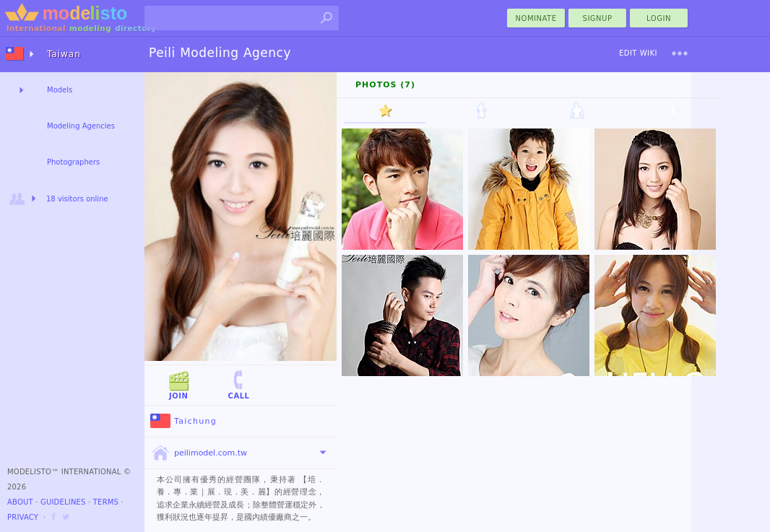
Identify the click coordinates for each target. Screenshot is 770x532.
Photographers (73, 162)
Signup (598, 18)
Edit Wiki (638, 53)
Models (60, 90)
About (20, 502)
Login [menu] (659, 18)
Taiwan (64, 54)
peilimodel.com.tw (199, 453)
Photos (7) (385, 85)
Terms (106, 502)
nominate (536, 18)
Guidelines (63, 502)
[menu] (680, 53)
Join (178, 384)
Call (238, 384)
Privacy (23, 517)
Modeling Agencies (81, 126)
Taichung (183, 421)
